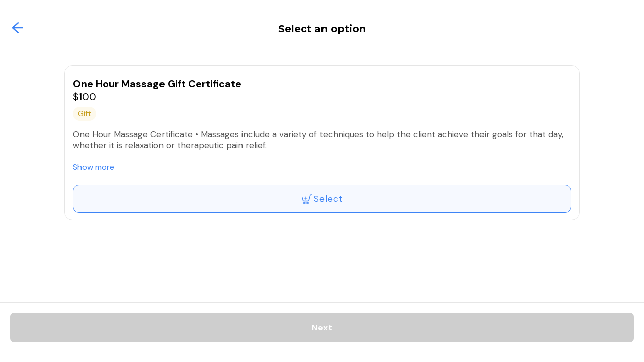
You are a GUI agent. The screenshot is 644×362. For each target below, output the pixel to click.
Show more (94, 167)
